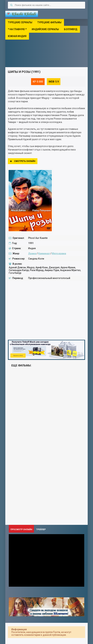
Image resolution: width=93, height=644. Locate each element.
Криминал (44, 253)
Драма (32, 253)
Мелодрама (59, 253)
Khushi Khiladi (22, 14)
